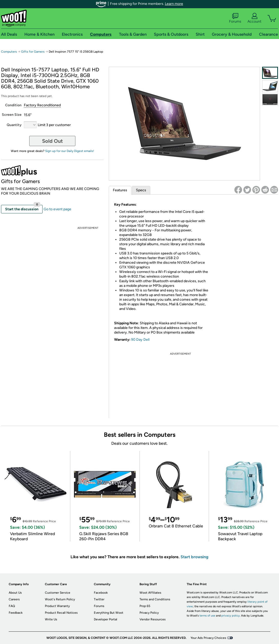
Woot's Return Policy (60, 599)
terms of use (207, 616)
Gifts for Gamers (33, 52)
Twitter (99, 599)
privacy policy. (231, 616)
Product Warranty (57, 606)
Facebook (101, 593)
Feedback (16, 613)
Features (120, 190)
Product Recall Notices (61, 613)
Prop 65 (145, 606)
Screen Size (12, 115)
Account (254, 18)
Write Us (51, 619)
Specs (141, 190)
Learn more (174, 4)
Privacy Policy (149, 613)
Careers (14, 599)
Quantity (14, 125)
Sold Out (52, 141)
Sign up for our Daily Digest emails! (70, 151)
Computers (9, 52)
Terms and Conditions (155, 599)
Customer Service (58, 593)
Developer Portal (106, 619)
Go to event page (57, 209)
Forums (235, 18)
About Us (15, 593)
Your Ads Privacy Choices (208, 638)
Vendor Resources (153, 619)
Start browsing (195, 557)
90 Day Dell (140, 340)
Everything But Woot (109, 613)
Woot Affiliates (150, 593)
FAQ (12, 606)
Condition (13, 105)
